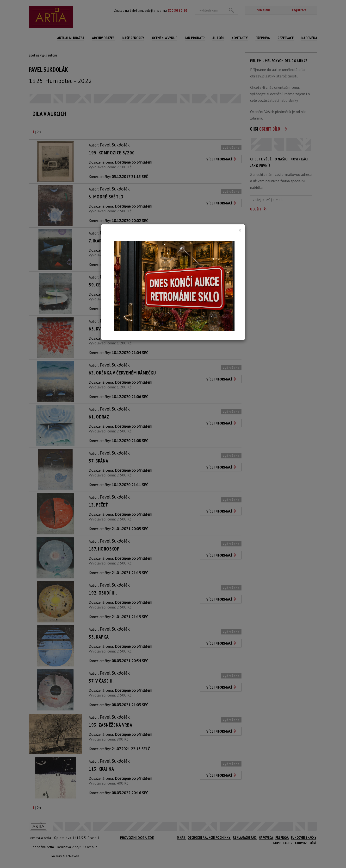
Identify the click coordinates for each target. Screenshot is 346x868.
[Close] (240, 230)
